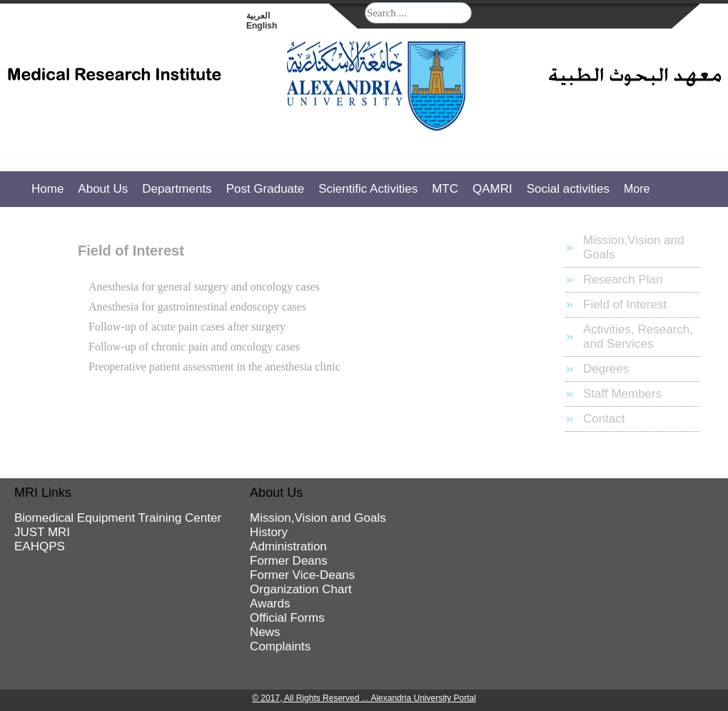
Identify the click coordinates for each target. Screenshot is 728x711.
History (269, 532)
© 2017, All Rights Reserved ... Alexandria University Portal (364, 698)
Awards (270, 604)
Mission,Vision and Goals (633, 247)
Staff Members (622, 394)
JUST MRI (42, 532)
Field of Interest (625, 304)
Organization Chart (301, 589)
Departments (177, 189)
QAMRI (492, 189)
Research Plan (623, 279)
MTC (445, 189)
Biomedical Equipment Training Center (118, 518)
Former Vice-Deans (302, 575)
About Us (103, 189)
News (265, 632)
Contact (604, 419)
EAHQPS (40, 546)
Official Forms (287, 618)
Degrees (606, 369)
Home (47, 189)
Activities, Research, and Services (638, 337)
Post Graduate (266, 189)
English (262, 26)
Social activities (568, 189)
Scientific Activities (368, 189)
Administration (288, 546)
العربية (258, 16)
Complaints (280, 646)
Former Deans (289, 561)
